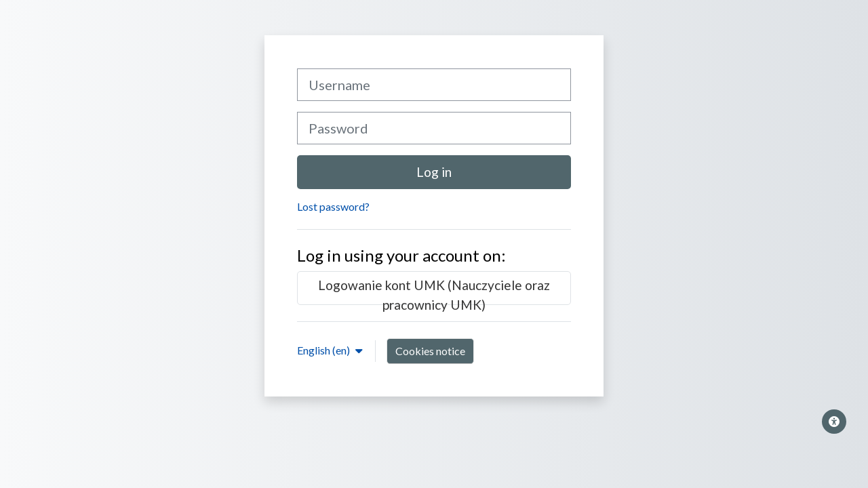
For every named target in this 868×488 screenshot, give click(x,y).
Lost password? (333, 206)
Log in (434, 172)
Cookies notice (430, 351)
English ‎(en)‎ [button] (324, 350)
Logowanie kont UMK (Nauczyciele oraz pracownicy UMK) (434, 291)
